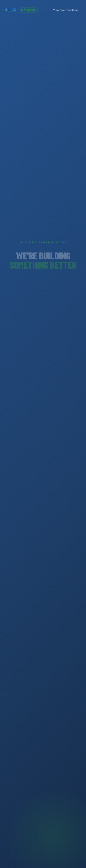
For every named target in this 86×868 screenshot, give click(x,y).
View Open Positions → (67, 10)
